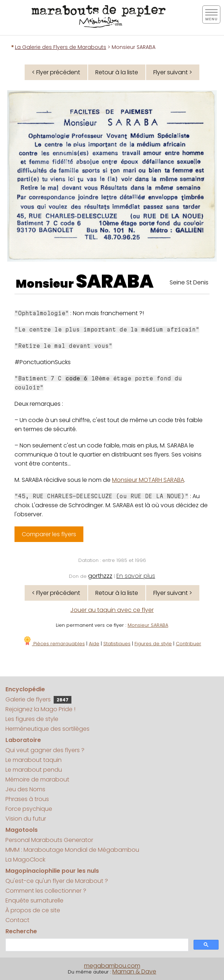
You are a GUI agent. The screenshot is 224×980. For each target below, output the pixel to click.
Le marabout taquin (34, 760)
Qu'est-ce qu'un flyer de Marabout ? (57, 881)
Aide (94, 644)
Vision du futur (26, 819)
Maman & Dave (134, 971)
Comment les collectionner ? (46, 891)
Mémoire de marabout (37, 779)
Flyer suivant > (173, 72)
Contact (17, 920)
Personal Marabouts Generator (49, 840)
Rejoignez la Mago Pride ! (40, 709)
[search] (96, 945)
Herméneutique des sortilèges (47, 729)
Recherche (21, 931)
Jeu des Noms (25, 789)
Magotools (22, 830)
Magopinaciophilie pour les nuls (52, 871)
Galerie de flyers (38, 699)
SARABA (115, 282)
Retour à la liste (117, 72)
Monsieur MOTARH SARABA (148, 480)
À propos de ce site (33, 910)
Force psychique (29, 809)
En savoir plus (136, 576)
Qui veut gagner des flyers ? (45, 750)
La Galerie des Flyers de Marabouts (61, 47)
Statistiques (117, 644)
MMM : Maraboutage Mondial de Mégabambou (72, 850)
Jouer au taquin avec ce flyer (112, 610)
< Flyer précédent (56, 72)
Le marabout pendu (34, 770)
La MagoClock (25, 860)
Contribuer (188, 644)
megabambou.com (112, 966)
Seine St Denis (189, 282)
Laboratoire (23, 740)
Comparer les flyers (49, 534)
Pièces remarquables (54, 644)
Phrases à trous (27, 799)
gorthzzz (100, 576)
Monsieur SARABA (148, 625)
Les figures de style (32, 719)
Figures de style (153, 644)
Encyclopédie (25, 689)
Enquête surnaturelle (34, 900)
